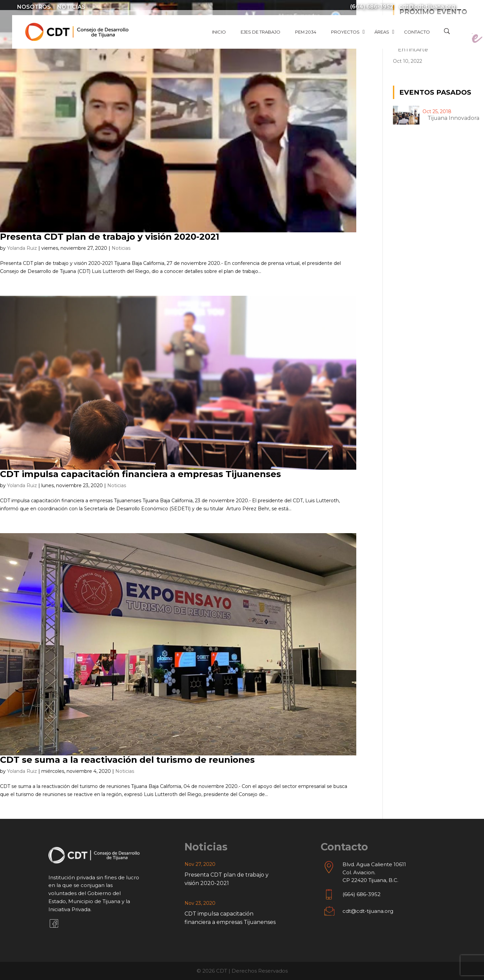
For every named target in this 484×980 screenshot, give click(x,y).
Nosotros (34, 7)
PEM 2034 (306, 32)
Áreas (382, 32)
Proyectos (345, 32)
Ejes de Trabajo (260, 32)
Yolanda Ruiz (22, 248)
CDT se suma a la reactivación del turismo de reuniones (127, 760)
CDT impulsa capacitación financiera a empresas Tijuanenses (140, 474)
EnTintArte (413, 50)
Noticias (71, 7)
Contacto (417, 32)
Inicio (219, 32)
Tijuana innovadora (453, 118)
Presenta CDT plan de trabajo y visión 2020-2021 (110, 237)
